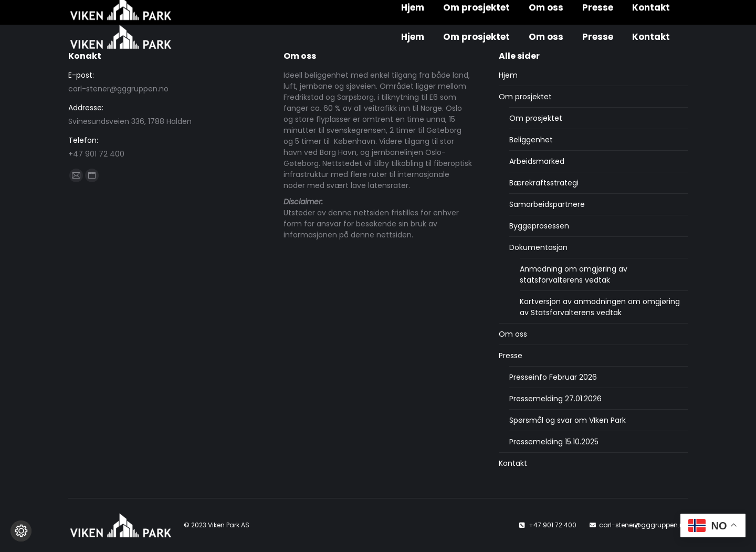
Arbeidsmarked (537, 161)
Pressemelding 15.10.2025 (554, 442)
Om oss (513, 334)
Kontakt (513, 463)
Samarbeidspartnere (547, 204)
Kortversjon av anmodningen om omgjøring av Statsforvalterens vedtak (600, 307)
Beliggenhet (531, 140)
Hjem (508, 75)
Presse (511, 356)
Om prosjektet (525, 97)
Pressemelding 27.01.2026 (555, 399)
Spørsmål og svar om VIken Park (568, 420)
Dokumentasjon (538, 247)
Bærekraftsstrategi (544, 183)
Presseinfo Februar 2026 (553, 377)
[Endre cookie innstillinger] (21, 531)
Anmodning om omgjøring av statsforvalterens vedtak (574, 274)
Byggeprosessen (539, 226)
